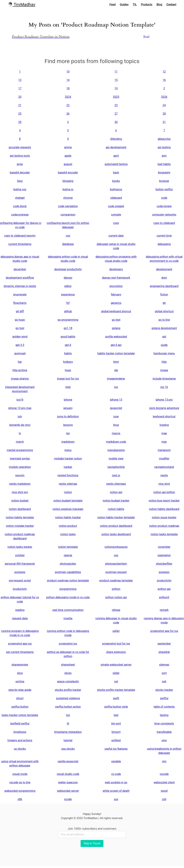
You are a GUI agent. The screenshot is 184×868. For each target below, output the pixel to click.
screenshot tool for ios (116, 644)
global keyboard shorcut (116, 311)
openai (68, 555)
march (20, 442)
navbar (68, 467)
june (116, 416)
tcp (68, 715)
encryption (116, 286)
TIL (135, 4)
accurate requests (20, 147)
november (164, 547)
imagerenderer (116, 379)
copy (116, 223)
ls (20, 433)
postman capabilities (68, 572)
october (20, 555)
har (20, 362)
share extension (116, 652)
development (164, 269)
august (68, 164)
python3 (164, 597)
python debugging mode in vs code (68, 597)
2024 (68, 97)
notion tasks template (164, 534)
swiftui (164, 698)
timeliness (20, 732)
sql (116, 681)
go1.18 (68, 328)
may (164, 442)
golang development (164, 328)
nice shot (164, 484)
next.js (116, 475)
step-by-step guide (20, 690)
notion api (116, 492)
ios (116, 387)
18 (68, 88)
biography (164, 173)
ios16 (20, 400)
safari (116, 631)
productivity (164, 581)
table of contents (164, 707)
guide (164, 345)
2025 (116, 97)
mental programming (20, 450)
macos (116, 433)
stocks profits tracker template (116, 690)
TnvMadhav (22, 5)
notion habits (116, 509)
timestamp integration (68, 732)
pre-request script (20, 581)
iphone (68, 400)
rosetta (68, 618)
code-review (164, 206)
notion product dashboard (116, 526)
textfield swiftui (20, 724)
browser (164, 181)
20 (20, 97)
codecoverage (20, 215)
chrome (68, 198)
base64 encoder (68, 173)
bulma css (20, 189)
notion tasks (68, 534)
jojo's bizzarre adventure (164, 408)
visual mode (20, 774)
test (116, 715)
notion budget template (68, 501)
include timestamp (164, 379)
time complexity (164, 724)
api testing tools (20, 156)
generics (116, 303)
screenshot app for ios (164, 631)
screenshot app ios (20, 644)
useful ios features (116, 749)
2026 (164, 97)
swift (116, 698)
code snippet (116, 206)
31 (164, 122)
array (20, 164)
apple (68, 156)
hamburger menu (164, 353)
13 (20, 80)
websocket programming (20, 791)
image (164, 370)
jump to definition (68, 416)
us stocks (20, 749)
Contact (171, 4)
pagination (164, 555)
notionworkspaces (116, 547)
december (20, 269)
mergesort (164, 450)
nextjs (164, 475)
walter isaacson (68, 782)
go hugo (20, 320)
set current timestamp (20, 652)
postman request (116, 572)
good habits (68, 337)
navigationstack (164, 467)
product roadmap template (116, 581)
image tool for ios (68, 379)
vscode (164, 774)
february (116, 295)
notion (68, 492)
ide (116, 370)
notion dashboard (20, 509)
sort (164, 673)
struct (20, 698)
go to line (164, 320)
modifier (164, 459)
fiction (164, 295)
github (68, 311)
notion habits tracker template (116, 517)
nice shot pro (20, 492)
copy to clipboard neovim (20, 236)
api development (116, 147)
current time (164, 236)
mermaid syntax (20, 459)
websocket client (164, 782)
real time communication (68, 610)
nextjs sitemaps (116, 484)
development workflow (20, 278)
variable (116, 761)
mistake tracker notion (68, 459)
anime (68, 147)
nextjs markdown (20, 484)
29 (20, 122)
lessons (68, 425)
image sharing (20, 379)
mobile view (116, 459)
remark (164, 610)
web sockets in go (116, 782)
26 (68, 114)
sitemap (164, 665)
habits (68, 353)
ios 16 (164, 387)
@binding (116, 139)
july (20, 416)
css (68, 236)
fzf (68, 303)
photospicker (68, 564)
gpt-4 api (116, 345)
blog (20, 181)
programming (68, 589)
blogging (68, 181)
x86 (20, 799)
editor (68, 286)
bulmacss (116, 189)
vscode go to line (20, 782)
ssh (164, 681)
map (164, 433)
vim (164, 761)
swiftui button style (116, 707)
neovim (20, 475)
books (116, 181)
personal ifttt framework (20, 564)
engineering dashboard (164, 286)
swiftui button (20, 707)
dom (164, 278)
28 (164, 114)
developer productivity (68, 269)
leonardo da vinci (20, 425)
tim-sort (116, 724)
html (116, 362)
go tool (20, 328)
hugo (68, 370)
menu (68, 450)
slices (68, 673)
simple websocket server (116, 665)
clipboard (116, 198)
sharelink (164, 652)
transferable (164, 732)
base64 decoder (20, 173)
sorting (20, 681)
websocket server (68, 791)
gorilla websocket (116, 337)
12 (164, 72)
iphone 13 (116, 400)
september (164, 644)
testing (164, 715)
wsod (164, 791)
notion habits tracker (68, 517)
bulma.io (68, 189)
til (68, 724)
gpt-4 (68, 345)
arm (164, 156)
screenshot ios (68, 644)
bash (116, 173)
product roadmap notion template (68, 581)
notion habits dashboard (164, 509)
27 (116, 114)
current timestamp (20, 244)
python (116, 589)
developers (116, 269)
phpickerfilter (164, 564)
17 (20, 88)
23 (116, 105)
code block (20, 206)
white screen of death (116, 791)
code (164, 198)
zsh (164, 799)
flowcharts (20, 303)
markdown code (116, 442)
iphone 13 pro (164, 400)
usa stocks (68, 749)
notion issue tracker (164, 517)
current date (116, 236)
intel (68, 387)
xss (116, 799)
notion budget (20, 501)
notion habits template (20, 517)
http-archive (20, 370)
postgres (20, 572)
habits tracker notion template (116, 353)
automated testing (116, 164)
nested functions (68, 475)
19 (116, 88)
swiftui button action (68, 707)
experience (68, 295)
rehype (116, 610)
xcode (68, 799)
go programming (68, 320)
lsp (68, 433)
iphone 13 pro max (20, 408)
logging (164, 425)
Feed (113, 4)
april (116, 156)
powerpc (164, 572)
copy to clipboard (164, 223)
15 (116, 80)
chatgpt (20, 198)
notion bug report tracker (164, 501)
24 (164, 105)
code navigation (68, 206)
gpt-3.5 (20, 345)
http (164, 362)
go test (116, 320)
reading (20, 610)
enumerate (20, 295)
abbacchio (164, 139)
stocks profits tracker (68, 690)
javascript (116, 408)
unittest (116, 740)
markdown (68, 442)
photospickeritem (116, 564)
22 (68, 105)
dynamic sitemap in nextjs (20, 286)
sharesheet (68, 665)
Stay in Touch (92, 843)
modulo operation (20, 467)
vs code (116, 774)
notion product (68, 526)
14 (68, 80)
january (68, 408)
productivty (20, 589)
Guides (124, 4)
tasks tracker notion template (20, 715)
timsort (116, 732)
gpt (164, 337)
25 (20, 114)
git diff (20, 311)
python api (164, 589)
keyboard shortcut (164, 416)
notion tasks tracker (20, 547)
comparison (68, 215)
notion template (68, 547)
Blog (159, 4)
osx (116, 555)
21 (20, 105)
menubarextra (116, 450)
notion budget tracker (116, 501)
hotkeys (68, 362)
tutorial (68, 740)
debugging (164, 244)
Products (147, 4)
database (68, 244)
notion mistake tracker (20, 526)
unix (164, 740)
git (164, 303)
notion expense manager (68, 509)
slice (20, 673)
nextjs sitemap (68, 484)
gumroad (20, 353)
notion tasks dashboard (116, 534)
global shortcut (164, 311)
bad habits (164, 164)
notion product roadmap (164, 526)
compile (116, 215)
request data (20, 618)
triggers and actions (20, 740)
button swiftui (164, 189)
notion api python (164, 492)
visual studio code (68, 774)
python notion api (116, 597)
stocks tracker (164, 690)
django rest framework (116, 278)
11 (116, 72)
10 (68, 72)
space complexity (68, 681)
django (68, 278)
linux (116, 425)
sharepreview (20, 665)
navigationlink (116, 467)
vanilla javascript (68, 761)
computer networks (164, 215)
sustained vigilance (68, 698)
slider (116, 673)
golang (116, 328)
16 (164, 80)
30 (116, 122)
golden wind (20, 337)
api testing (164, 147)
